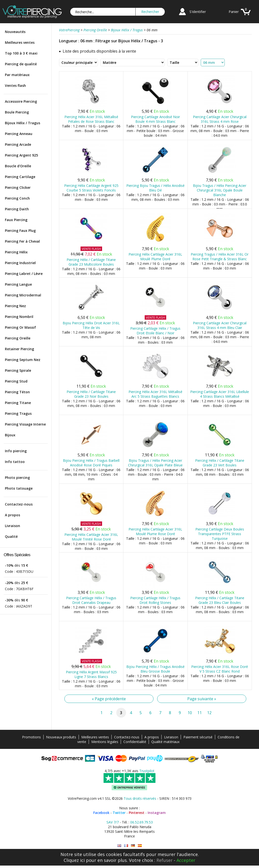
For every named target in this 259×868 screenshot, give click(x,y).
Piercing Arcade (18, 144)
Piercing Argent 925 (21, 155)
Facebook (101, 813)
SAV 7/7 (113, 822)
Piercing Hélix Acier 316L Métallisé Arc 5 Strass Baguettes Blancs (155, 394)
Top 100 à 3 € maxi (21, 53)
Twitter (119, 813)
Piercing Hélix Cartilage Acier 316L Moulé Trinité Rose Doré (91, 537)
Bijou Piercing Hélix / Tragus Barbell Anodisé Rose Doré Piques (91, 463)
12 (209, 713)
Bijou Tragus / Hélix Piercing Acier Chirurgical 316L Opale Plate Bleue (155, 463)
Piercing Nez (15, 306)
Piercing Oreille (18, 338)
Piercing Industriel (20, 263)
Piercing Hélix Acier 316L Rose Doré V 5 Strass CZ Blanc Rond (220, 669)
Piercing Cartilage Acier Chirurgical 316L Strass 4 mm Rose (220, 119)
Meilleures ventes (20, 42)
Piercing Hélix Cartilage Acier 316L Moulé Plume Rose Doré (155, 531)
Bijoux (10, 435)
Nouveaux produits (61, 737)
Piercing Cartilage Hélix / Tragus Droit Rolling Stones (155, 600)
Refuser (165, 860)
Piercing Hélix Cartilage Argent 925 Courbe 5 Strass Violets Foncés (91, 188)
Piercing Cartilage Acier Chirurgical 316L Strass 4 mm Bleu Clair (220, 325)
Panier (234, 12)
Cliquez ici (74, 860)
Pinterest (137, 813)
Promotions (31, 737)
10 (190, 713)
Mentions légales (105, 742)
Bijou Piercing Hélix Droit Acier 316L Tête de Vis (91, 325)
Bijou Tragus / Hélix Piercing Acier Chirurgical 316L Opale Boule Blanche (220, 190)
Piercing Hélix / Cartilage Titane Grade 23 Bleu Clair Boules (220, 600)
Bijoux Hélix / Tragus (23, 123)
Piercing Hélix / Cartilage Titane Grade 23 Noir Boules (91, 394)
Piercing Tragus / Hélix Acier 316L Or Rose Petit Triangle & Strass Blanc (220, 257)
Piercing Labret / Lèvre (24, 274)
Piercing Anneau (19, 134)
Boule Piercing (17, 112)
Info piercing (16, 451)
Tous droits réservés (140, 798)
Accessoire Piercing (21, 101)
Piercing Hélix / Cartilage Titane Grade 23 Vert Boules (220, 463)
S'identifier (198, 12)
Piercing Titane (18, 403)
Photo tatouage (19, 488)
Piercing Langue (18, 284)
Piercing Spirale (18, 370)
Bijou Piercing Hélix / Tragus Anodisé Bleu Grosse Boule (155, 669)
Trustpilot (147, 771)
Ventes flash (15, 85)
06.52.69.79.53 (141, 822)
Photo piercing (17, 478)
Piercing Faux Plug (20, 231)
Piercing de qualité (21, 64)
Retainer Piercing (19, 349)
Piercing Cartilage (20, 177)
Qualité (11, 536)
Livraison (12, 526)
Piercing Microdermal (23, 295)
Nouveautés (15, 32)
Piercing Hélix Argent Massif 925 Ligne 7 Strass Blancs (91, 674)
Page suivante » (202, 699)
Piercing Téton (17, 392)
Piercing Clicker (18, 187)
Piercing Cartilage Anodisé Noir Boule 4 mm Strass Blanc (155, 119)
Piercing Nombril (19, 317)
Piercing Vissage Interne (25, 424)
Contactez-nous (19, 504)
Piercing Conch (17, 198)
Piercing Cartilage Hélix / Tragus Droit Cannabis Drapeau (91, 600)
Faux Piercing (16, 220)
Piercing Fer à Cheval (22, 241)
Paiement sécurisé (198, 737)
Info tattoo (15, 462)
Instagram (157, 813)
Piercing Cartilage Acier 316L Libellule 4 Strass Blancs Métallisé (220, 394)
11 (200, 713)
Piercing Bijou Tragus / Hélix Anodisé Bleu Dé (155, 188)
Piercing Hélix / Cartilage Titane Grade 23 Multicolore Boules (91, 262)
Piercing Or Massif (20, 327)
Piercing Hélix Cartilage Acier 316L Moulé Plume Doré (155, 257)
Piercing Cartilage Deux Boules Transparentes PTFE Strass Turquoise (220, 534)
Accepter (186, 860)
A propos (12, 515)
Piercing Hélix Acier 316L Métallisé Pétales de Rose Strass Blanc (91, 119)
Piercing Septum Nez (23, 360)
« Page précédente (109, 699)
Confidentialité (135, 742)
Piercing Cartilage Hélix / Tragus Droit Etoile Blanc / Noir (155, 331)
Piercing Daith (17, 209)
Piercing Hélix (16, 252)
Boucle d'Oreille (18, 166)
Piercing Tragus (18, 413)
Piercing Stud (16, 381)
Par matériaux (17, 75)
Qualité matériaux (165, 742)
